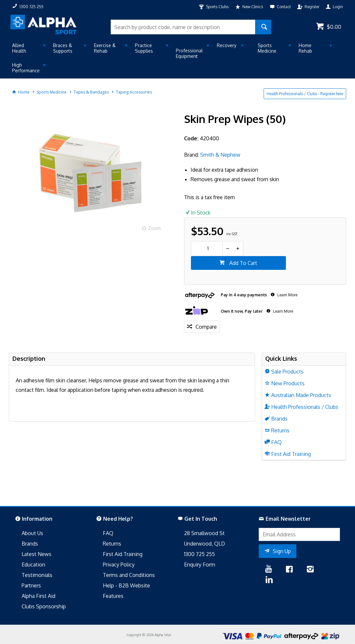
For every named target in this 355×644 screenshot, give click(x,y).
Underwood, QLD (205, 544)
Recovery (227, 45)
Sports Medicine (267, 48)
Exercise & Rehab (105, 48)
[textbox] (183, 27)
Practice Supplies (144, 48)
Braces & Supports (63, 48)
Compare (206, 327)
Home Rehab (305, 48)
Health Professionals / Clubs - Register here (305, 94)
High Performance (26, 68)
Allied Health (19, 48)
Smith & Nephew (220, 155)
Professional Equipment (189, 53)
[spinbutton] (207, 249)
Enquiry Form (200, 565)
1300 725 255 (199, 554)
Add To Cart (243, 263)
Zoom (154, 228)
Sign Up (282, 551)
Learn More (287, 295)
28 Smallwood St (204, 533)
